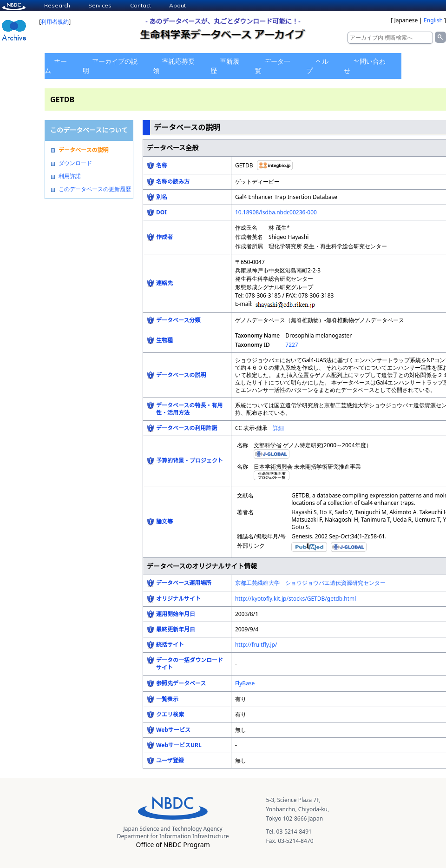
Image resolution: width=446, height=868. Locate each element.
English (433, 20)
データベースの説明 (83, 150)
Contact (141, 5)
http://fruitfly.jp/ (256, 645)
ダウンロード (75, 163)
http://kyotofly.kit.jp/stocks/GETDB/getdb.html (295, 599)
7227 (292, 345)
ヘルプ (317, 66)
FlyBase (245, 683)
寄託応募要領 (174, 66)
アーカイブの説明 (110, 66)
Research (57, 5)
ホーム (56, 66)
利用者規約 (55, 22)
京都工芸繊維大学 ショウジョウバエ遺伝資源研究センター (310, 583)
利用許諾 (70, 176)
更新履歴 (225, 66)
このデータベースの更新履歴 (95, 189)
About (177, 5)
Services (100, 5)
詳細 (278, 428)
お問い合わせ (365, 66)
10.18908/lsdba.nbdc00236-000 (276, 212)
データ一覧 (273, 66)
